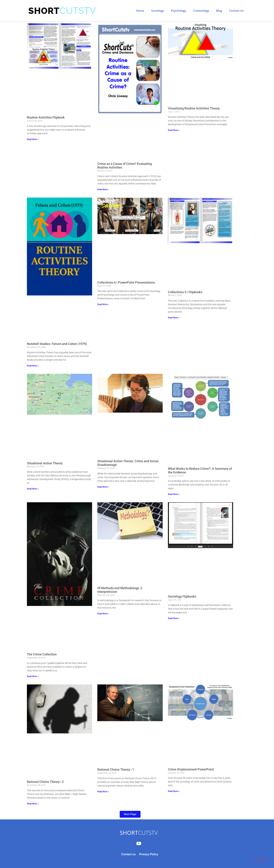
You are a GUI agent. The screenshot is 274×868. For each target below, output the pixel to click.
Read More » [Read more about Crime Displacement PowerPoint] (174, 791)
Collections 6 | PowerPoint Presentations (126, 282)
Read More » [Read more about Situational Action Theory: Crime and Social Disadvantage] (103, 487)
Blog (219, 11)
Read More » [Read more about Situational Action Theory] (33, 489)
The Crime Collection (42, 654)
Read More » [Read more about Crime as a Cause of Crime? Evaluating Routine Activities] (103, 190)
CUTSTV (139, 833)
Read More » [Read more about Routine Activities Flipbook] (33, 139)
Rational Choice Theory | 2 (45, 782)
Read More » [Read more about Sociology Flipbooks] (174, 618)
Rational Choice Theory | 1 (116, 769)
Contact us (129, 854)
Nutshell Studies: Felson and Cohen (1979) (57, 344)
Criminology (201, 11)
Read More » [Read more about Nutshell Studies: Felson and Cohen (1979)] (33, 366)
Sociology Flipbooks (182, 596)
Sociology (158, 11)
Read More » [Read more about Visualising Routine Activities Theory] (174, 130)
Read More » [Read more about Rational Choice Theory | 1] (103, 792)
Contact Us (236, 11)
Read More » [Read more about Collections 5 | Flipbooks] (174, 318)
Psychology (179, 11)
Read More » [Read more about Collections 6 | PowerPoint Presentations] (103, 304)
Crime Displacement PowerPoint (191, 769)
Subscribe (260, 860)
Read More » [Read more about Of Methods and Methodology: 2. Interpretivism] (103, 614)
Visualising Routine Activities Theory (194, 108)
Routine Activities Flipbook (46, 117)
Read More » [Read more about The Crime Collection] (33, 676)
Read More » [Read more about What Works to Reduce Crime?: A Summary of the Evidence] (174, 494)
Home (140, 11)
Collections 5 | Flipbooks (185, 292)
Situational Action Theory (45, 463)
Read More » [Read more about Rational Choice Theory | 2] (33, 804)
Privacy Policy (149, 854)
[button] (130, 814)
